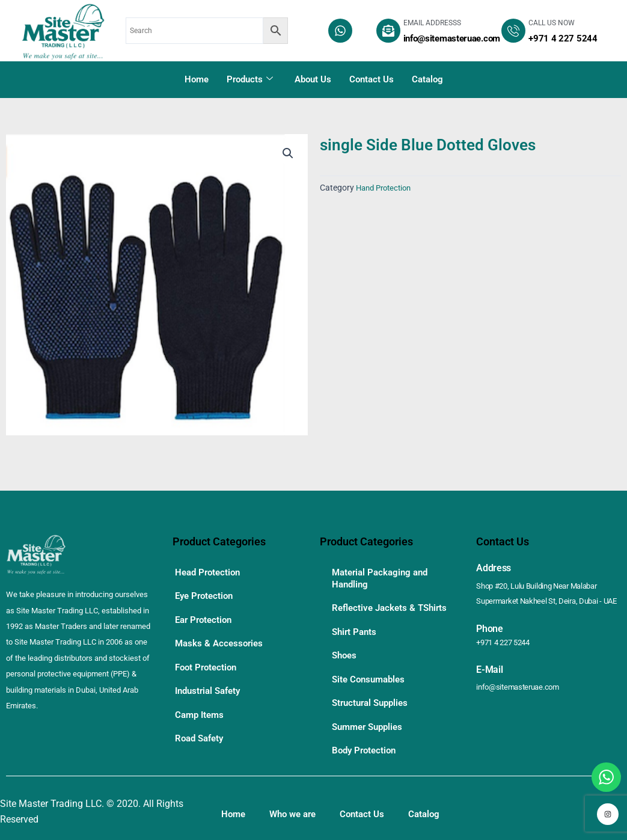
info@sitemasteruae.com (521, 686)
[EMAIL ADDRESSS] (388, 31)
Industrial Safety (211, 679)
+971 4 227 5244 (506, 642)
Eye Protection (206, 593)
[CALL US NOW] (513, 31)
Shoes (345, 660)
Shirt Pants (356, 638)
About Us (313, 79)
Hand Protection (387, 188)
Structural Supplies (373, 703)
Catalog (427, 79)
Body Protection (366, 746)
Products (250, 79)
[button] (287, 155)
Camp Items (201, 701)
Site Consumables (371, 682)
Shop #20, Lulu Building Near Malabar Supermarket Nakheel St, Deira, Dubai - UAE (544, 593)
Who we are (297, 809)
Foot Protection (208, 658)
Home (197, 79)
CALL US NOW (552, 23)
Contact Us (372, 79)
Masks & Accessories (221, 636)
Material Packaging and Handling (383, 577)
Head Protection (210, 571)
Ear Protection (206, 614)
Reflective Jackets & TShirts (376, 611)
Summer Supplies (370, 725)
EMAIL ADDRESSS (432, 23)
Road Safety (201, 722)
